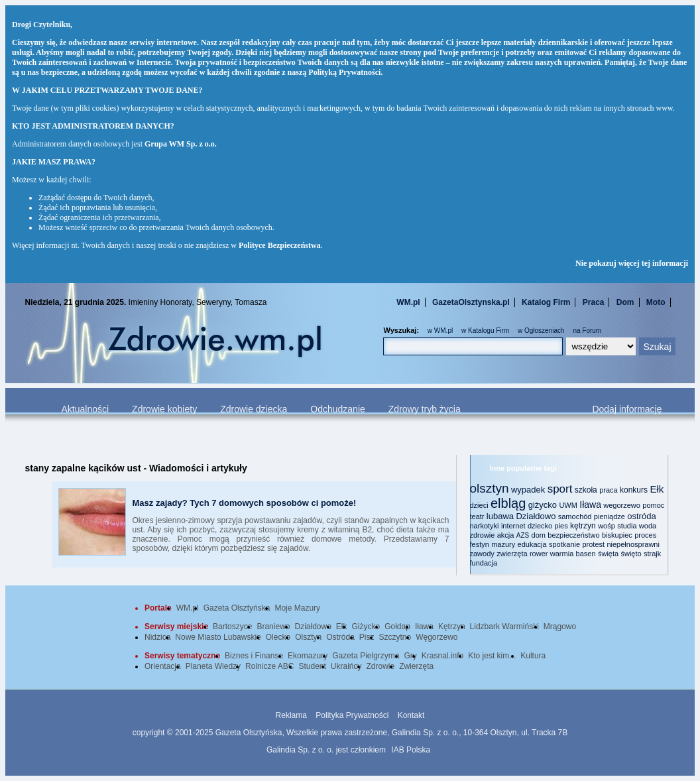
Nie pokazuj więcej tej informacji (632, 263)
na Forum (587, 330)
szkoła (586, 490)
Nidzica (157, 637)
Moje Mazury (297, 608)
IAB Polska (411, 750)
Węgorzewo (437, 637)
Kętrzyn (452, 627)
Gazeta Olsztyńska (237, 608)
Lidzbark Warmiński (504, 627)
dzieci (479, 505)
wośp (607, 526)
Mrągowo (560, 627)
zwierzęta (512, 554)
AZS (523, 535)
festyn (480, 544)
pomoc (653, 505)
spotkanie (564, 544)
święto (631, 554)
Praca (594, 302)
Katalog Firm (546, 302)
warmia (562, 554)
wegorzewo (622, 505)
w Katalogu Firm (485, 330)
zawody (482, 554)
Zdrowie (381, 666)
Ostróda (340, 637)
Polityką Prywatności (344, 72)
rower (539, 554)
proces (645, 535)
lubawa (500, 516)
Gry (411, 656)
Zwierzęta (416, 666)
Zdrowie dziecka (254, 409)
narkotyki (485, 526)
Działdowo (536, 516)
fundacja (484, 563)
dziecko (540, 526)
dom (539, 535)
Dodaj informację (627, 409)
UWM (568, 505)
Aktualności (86, 409)
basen (586, 554)
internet (513, 526)
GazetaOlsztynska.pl (471, 302)
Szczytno (395, 637)
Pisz (367, 637)
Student (312, 666)
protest (593, 544)
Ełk (657, 489)
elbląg (508, 503)
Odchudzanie (338, 409)
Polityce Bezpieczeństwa (280, 245)
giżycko (543, 505)
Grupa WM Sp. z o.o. (181, 144)
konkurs (634, 490)
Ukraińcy (346, 666)
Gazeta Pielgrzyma (366, 656)
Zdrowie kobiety (164, 409)
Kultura (533, 656)
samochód (575, 516)
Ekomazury (308, 656)
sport (560, 489)
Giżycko (366, 627)
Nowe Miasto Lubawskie (218, 637)
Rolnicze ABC (269, 666)
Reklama (291, 715)
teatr (477, 516)
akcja (506, 535)
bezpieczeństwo (573, 535)
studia (627, 526)
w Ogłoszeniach (541, 330)
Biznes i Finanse (254, 656)
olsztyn (490, 488)
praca (609, 490)
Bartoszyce (232, 627)
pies (561, 526)
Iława (590, 505)
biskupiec (617, 535)
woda (648, 526)
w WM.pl (440, 330)
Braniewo (273, 627)
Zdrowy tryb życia (425, 409)
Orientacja (163, 666)
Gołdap (397, 627)
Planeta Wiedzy (213, 666)
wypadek (528, 490)
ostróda (641, 516)
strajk (652, 554)
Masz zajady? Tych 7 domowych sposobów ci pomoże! (245, 503)
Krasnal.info (442, 656)
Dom (625, 302)
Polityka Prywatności (352, 715)
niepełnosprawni (633, 544)
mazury (503, 544)
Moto (656, 302)
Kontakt (411, 715)
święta (608, 554)
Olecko (278, 637)
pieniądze (610, 516)
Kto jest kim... (492, 656)
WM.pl (408, 302)
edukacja (532, 544)
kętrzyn (583, 526)
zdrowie (483, 535)
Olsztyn (308, 637)
